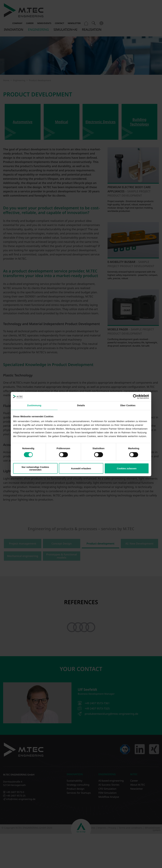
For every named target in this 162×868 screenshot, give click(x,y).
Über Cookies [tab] (128, 405)
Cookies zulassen (127, 468)
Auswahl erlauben (81, 468)
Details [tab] (81, 405)
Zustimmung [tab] (34, 405)
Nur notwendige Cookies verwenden (35, 468)
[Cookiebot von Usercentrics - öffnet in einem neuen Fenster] (135, 397)
